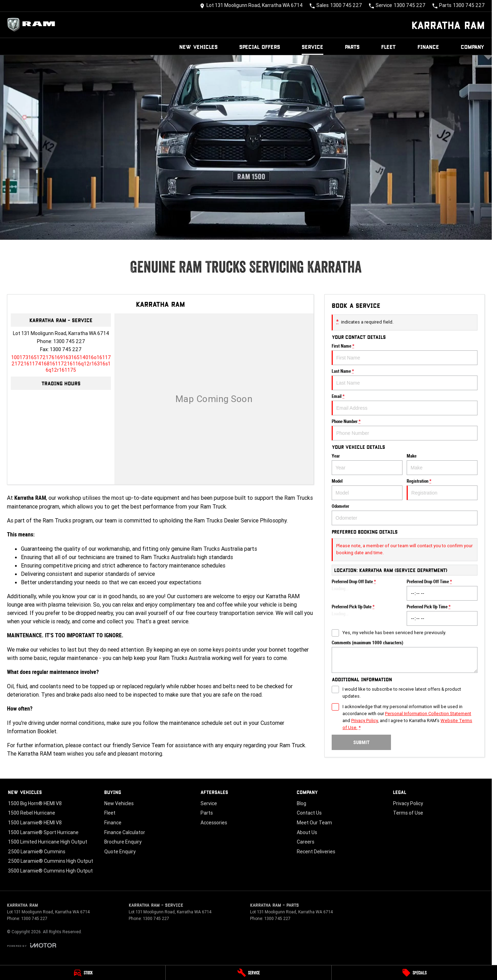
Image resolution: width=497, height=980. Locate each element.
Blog (302, 803)
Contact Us (309, 813)
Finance (428, 47)
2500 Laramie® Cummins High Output (51, 861)
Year (367, 464)
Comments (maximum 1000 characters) (405, 656)
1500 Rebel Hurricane (32, 813)
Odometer (405, 514)
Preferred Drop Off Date (367, 590)
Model (367, 489)
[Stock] (83, 973)
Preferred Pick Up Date (367, 615)
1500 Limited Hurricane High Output (48, 842)
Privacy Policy (408, 803)
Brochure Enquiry (123, 842)
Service (312, 47)
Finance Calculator (125, 832)
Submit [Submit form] (362, 742)
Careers (306, 842)
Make (442, 464)
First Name (405, 354)
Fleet (389, 47)
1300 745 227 (69, 341)
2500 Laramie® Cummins (37, 852)
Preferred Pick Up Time (442, 615)
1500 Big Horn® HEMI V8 (35, 803)
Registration (442, 489)
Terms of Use (408, 813)
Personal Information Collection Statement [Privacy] (428, 714)
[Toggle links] (32, 945)
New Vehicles (198, 47)
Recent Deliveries (316, 852)
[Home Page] (33, 25)
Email (405, 404)
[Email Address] (61, 364)
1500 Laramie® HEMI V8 (35, 823)
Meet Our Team (314, 823)
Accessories (214, 823)
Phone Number (405, 430)
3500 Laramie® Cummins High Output (50, 871)
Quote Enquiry (120, 852)
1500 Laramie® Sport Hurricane (43, 832)
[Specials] (414, 973)
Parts (352, 47)
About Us (307, 832)
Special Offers (260, 47)
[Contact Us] (251, 6)
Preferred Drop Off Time (442, 590)
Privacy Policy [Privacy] (364, 721)
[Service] (248, 973)
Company (473, 47)
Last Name (405, 379)
